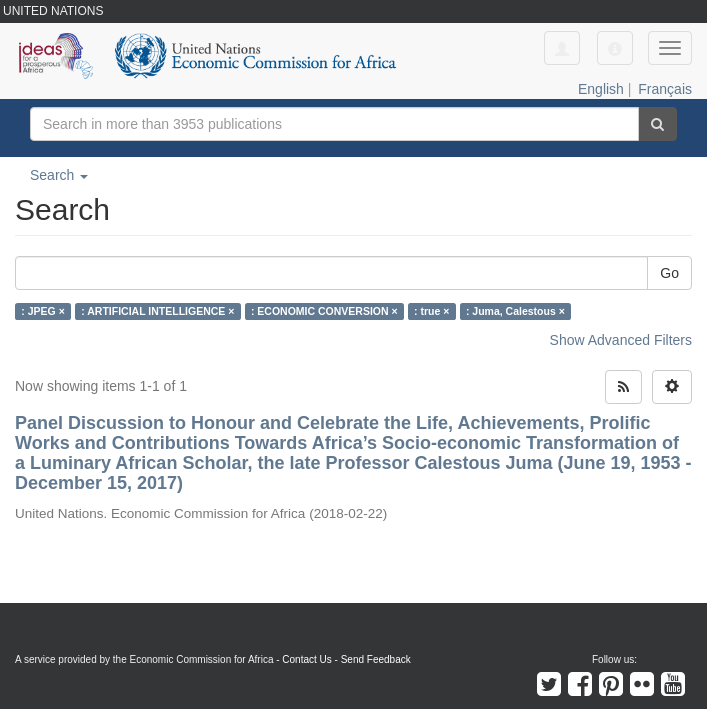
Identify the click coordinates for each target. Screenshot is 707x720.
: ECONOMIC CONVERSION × (324, 311)
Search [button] (59, 175)
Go (669, 273)
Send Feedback (376, 659)
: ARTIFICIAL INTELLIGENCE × (157, 311)
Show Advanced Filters (621, 340)
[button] (615, 48)
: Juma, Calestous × (515, 311)
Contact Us (306, 659)
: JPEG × (42, 311)
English (601, 89)
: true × (431, 311)
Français (665, 89)
